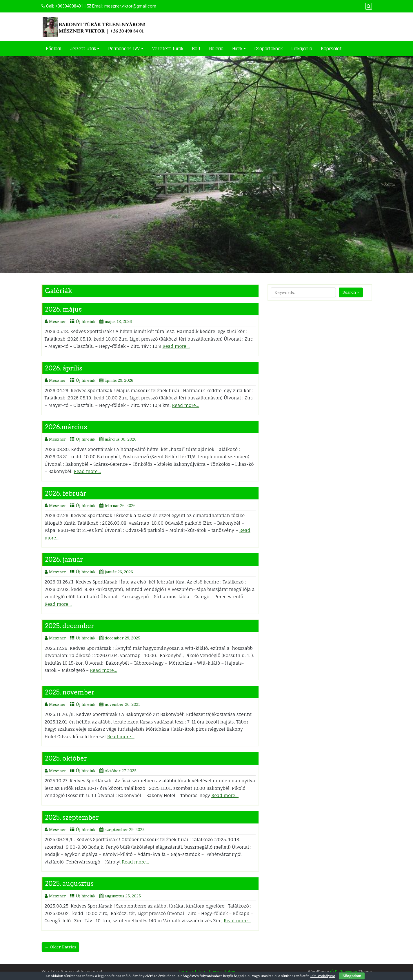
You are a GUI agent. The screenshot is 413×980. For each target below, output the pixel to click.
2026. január (64, 559)
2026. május (64, 309)
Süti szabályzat (323, 976)
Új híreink (85, 321)
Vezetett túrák (168, 49)
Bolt (196, 49)
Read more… (176, 346)
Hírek (237, 49)
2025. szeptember (72, 817)
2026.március (66, 427)
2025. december (70, 626)
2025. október (66, 758)
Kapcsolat (331, 49)
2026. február (66, 493)
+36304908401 (69, 6)
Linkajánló (302, 49)
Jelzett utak (83, 49)
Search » (351, 292)
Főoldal (53, 49)
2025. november (70, 692)
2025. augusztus (70, 883)
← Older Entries (60, 947)
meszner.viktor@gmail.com (130, 6)
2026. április (64, 368)
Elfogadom (352, 976)
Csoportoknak (269, 49)
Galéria (216, 49)
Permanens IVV (124, 49)
